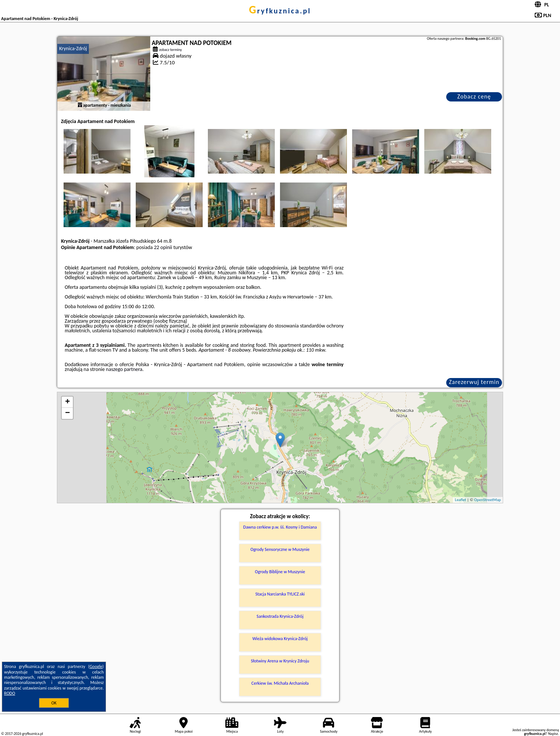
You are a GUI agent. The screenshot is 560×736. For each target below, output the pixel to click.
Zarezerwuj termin (474, 382)
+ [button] (67, 402)
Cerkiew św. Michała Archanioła (280, 683)
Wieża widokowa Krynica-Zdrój (280, 639)
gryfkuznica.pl (280, 11)
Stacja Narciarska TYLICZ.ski (280, 594)
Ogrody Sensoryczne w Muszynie (280, 549)
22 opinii (163, 247)
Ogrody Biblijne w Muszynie (280, 572)
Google (96, 666)
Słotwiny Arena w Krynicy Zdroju (280, 661)
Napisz (553, 734)
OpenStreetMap (487, 500)
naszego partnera (124, 369)
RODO (10, 693)
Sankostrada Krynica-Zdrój (280, 616)
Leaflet (460, 500)
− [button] (67, 413)
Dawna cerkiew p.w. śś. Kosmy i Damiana (280, 527)
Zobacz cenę (474, 96)
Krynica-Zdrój (73, 49)
